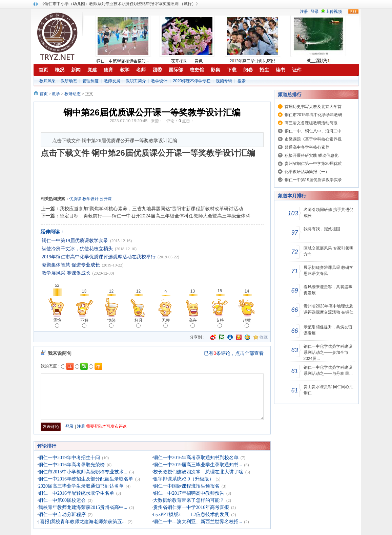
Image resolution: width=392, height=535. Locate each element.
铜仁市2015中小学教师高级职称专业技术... (83, 472)
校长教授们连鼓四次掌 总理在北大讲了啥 (198, 472)
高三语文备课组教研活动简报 (311, 123)
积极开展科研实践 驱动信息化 (312, 155)
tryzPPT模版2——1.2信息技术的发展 (191, 515)
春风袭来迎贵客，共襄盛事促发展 (328, 290)
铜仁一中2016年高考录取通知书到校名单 (196, 458)
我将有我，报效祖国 (322, 229)
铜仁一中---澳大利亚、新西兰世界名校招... (198, 522)
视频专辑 (224, 81)
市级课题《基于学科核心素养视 (313, 139)
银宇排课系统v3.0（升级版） (183, 479)
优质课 (75, 199)
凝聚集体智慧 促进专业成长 (71, 265)
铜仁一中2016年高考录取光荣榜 (71, 465)
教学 (56, 94)
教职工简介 (136, 81)
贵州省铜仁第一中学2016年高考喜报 (191, 507)
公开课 (106, 199)
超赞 (247, 323)
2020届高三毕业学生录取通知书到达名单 (81, 486)
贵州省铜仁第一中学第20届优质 (313, 164)
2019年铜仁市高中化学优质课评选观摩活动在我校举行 (99, 257)
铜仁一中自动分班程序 (62, 515)
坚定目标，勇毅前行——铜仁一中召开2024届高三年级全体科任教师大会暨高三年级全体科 (155, 216)
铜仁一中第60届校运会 (62, 500)
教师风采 (47, 81)
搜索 (242, 81)
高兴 (193, 323)
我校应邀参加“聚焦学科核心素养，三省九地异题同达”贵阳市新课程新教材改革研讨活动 (151, 209)
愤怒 (111, 323)
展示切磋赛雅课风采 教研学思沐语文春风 (328, 271)
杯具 (139, 323)
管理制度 (90, 81)
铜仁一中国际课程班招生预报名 (186, 486)
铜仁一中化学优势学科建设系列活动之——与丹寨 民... (328, 370)
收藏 (264, 337)
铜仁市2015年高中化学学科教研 (314, 115)
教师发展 (112, 81)
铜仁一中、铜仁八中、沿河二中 (313, 131)
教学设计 (159, 81)
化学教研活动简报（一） (307, 172)
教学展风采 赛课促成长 (66, 273)
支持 (220, 323)
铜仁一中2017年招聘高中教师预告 (189, 493)
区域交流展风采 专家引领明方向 (328, 251)
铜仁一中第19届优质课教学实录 (75, 241)
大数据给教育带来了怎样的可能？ (189, 500)
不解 (84, 323)
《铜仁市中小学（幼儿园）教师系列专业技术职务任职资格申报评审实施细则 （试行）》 (120, 4)
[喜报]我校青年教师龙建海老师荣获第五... (82, 522)
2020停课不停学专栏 (192, 81)
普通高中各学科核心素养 (307, 147)
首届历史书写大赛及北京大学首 (313, 107)
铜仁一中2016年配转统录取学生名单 (76, 493)
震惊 (57, 323)
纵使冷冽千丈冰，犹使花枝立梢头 (77, 249)
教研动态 (69, 81)
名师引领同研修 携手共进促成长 (328, 213)
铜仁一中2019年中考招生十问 (69, 458)
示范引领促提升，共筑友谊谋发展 (328, 330)
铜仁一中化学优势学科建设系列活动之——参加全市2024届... (328, 352)
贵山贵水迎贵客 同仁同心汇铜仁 (328, 390)
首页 (44, 94)
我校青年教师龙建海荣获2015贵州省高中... (83, 507)
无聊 (166, 323)
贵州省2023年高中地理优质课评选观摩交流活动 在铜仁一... (328, 312)
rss (353, 12)
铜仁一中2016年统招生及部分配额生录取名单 (86, 479)
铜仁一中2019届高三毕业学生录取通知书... (198, 465)
